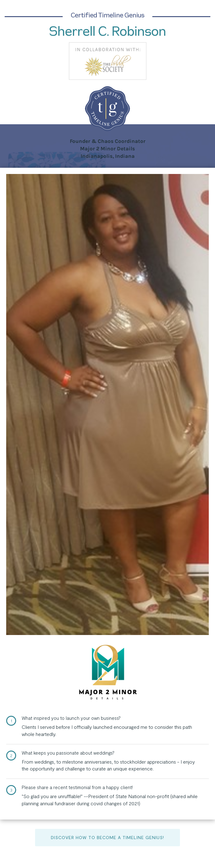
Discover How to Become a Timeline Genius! (108, 837)
